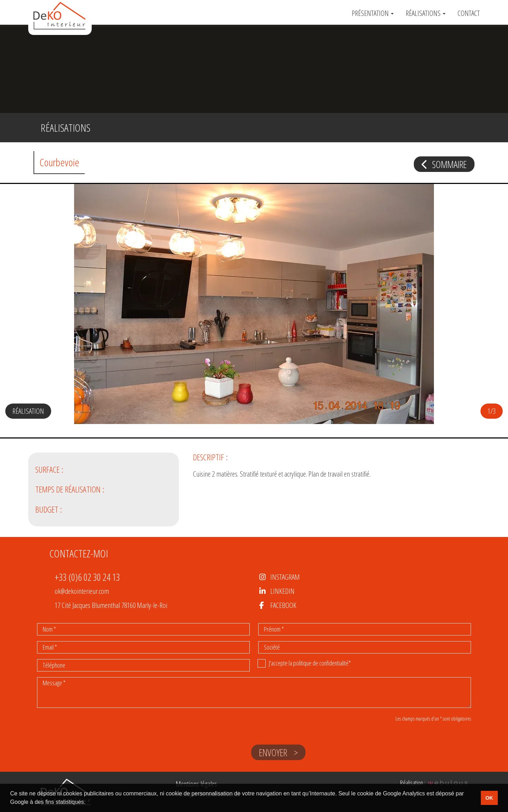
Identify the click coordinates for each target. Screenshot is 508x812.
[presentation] (91, 746)
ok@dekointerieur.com (82, 591)
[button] (489, 315)
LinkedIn (282, 591)
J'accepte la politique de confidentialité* (310, 663)
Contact (469, 13)
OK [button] (489, 798)
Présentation (373, 13)
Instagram (285, 577)
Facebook (283, 605)
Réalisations (426, 13)
